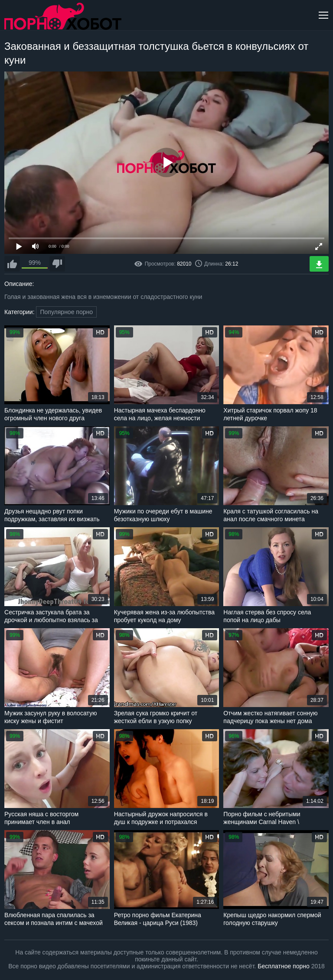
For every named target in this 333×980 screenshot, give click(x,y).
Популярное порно (66, 312)
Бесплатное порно (283, 966)
